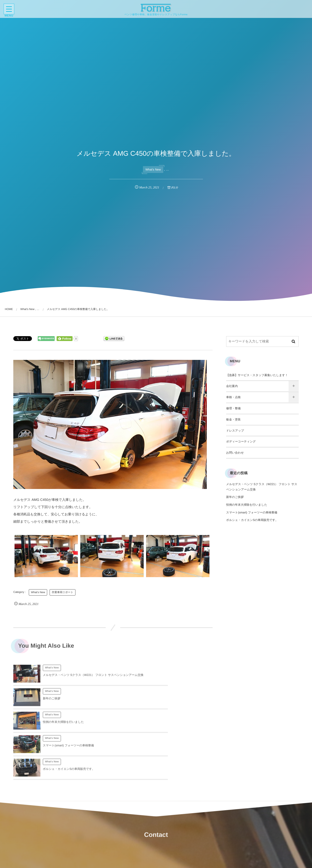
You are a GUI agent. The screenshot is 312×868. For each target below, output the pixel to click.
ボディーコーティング (241, 442)
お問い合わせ (235, 453)
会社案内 (232, 386)
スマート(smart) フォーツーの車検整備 (168, 703)
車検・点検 (233, 397)
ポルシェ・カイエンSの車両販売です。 (69, 726)
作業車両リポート (63, 592)
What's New (153, 170)
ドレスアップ (235, 431)
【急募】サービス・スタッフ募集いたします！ (257, 375)
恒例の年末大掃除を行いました (63, 703)
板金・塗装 (233, 419)
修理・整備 (233, 408)
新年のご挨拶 (151, 679)
